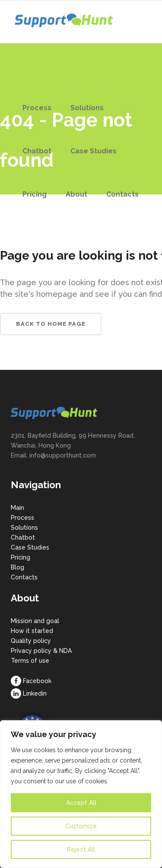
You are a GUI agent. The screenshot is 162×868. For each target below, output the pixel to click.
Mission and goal (35, 621)
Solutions (24, 528)
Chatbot (23, 537)
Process (22, 518)
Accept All (81, 803)
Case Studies (30, 547)
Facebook (37, 681)
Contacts (24, 577)
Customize (81, 826)
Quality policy (31, 641)
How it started (32, 631)
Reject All (81, 849)
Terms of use (30, 661)
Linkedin (35, 693)
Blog (17, 567)
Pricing (21, 557)
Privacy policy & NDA (41, 651)
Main (17, 508)
